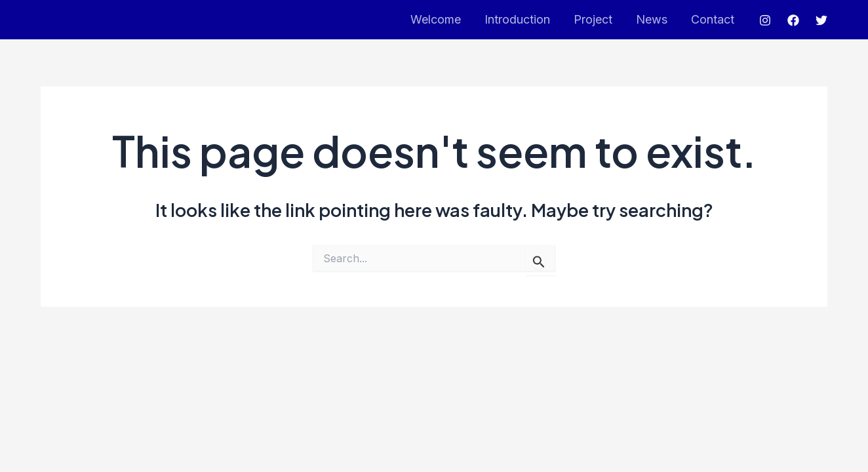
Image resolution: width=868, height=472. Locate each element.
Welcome (436, 19)
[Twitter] (821, 20)
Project (593, 19)
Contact (713, 19)
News (652, 19)
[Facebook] (793, 20)
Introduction (517, 19)
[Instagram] (765, 20)
